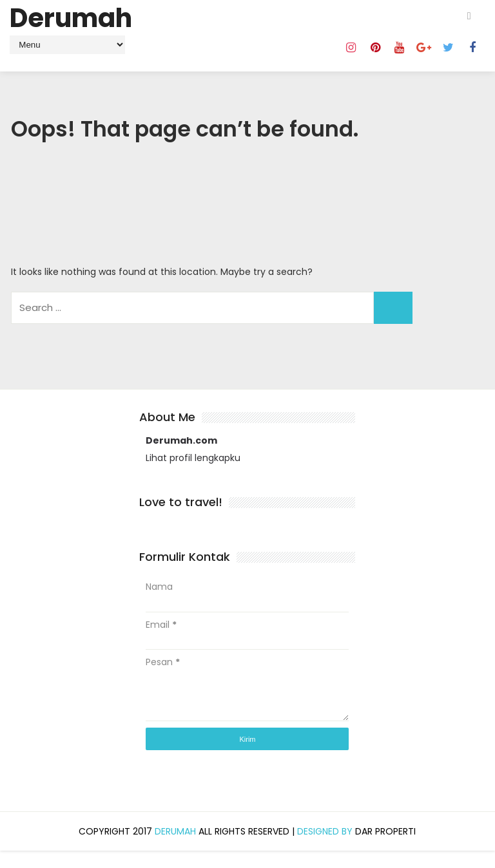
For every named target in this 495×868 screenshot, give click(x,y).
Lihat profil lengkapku (193, 475)
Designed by (326, 849)
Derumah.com (181, 458)
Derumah (71, 18)
